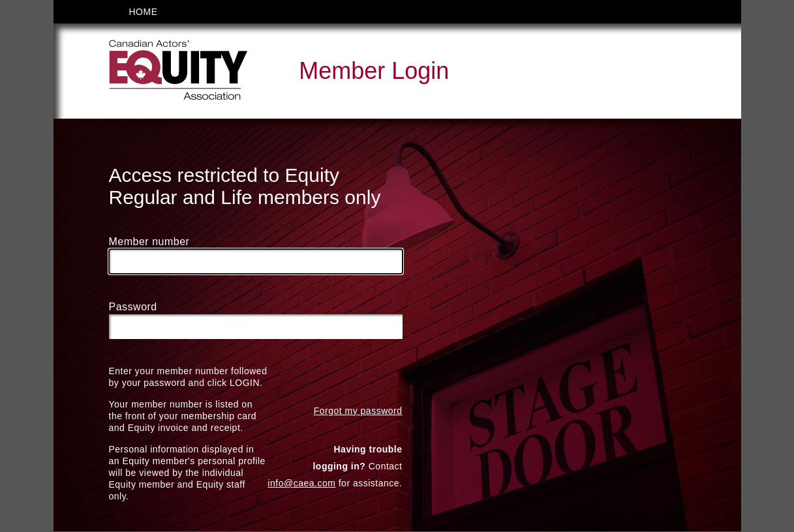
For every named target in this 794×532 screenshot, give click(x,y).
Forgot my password (358, 411)
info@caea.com (301, 484)
